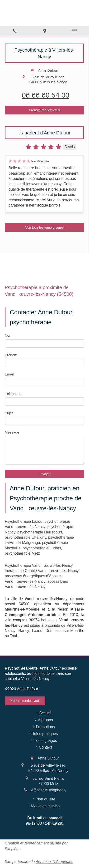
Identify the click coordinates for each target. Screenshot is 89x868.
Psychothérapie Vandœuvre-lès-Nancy (39, 565)
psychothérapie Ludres (42, 548)
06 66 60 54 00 (46, 95)
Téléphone (13, 394)
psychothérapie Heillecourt (40, 532)
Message (12, 432)
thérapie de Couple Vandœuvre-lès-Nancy (42, 571)
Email (9, 374)
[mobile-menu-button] (74, 31)
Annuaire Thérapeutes (54, 862)
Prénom (11, 355)
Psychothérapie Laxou (23, 521)
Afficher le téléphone (48, 790)
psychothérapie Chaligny (25, 537)
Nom (9, 335)
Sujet (9, 413)
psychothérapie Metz (22, 553)
